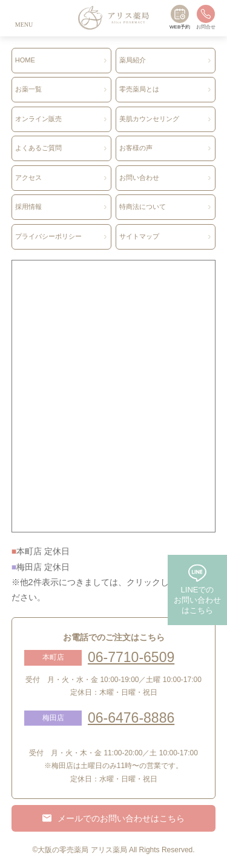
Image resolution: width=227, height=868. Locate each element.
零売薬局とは (139, 89)
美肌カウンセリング (149, 119)
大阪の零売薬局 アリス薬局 (82, 850)
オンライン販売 (38, 119)
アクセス (28, 177)
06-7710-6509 (131, 657)
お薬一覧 (28, 89)
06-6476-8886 (131, 718)
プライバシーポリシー (48, 236)
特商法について (143, 207)
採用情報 (28, 207)
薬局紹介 (133, 60)
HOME (25, 60)
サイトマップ (139, 236)
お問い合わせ (139, 177)
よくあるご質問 (38, 148)
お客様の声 (136, 148)
